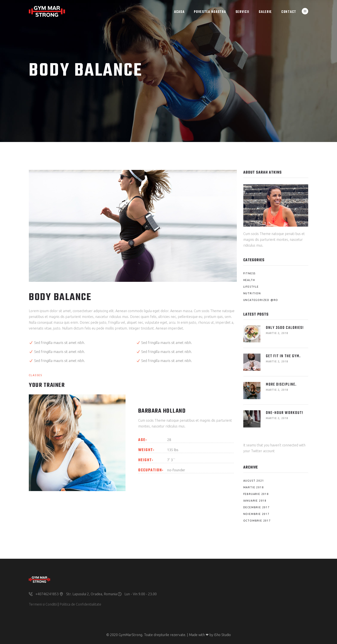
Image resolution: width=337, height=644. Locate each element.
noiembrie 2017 (256, 514)
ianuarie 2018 (255, 501)
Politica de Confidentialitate (80, 604)
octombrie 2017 (257, 521)
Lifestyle (251, 287)
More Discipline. (281, 385)
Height (145, 460)
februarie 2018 (256, 494)
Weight (146, 450)
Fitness (250, 273)
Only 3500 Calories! (285, 328)
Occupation (150, 470)
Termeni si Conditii (43, 604)
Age (142, 440)
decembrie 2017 (257, 507)
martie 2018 (254, 487)
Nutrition (252, 293)
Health (249, 280)
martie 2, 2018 (277, 333)
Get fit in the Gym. (283, 356)
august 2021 (254, 481)
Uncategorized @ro (261, 300)
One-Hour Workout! (285, 413)
